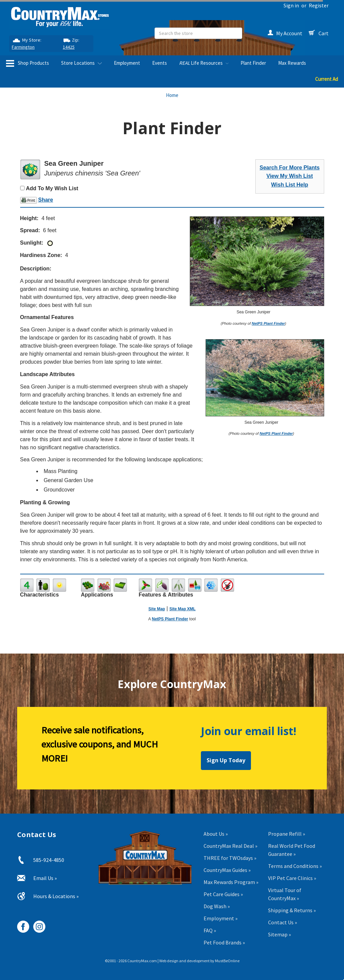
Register (319, 5)
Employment (127, 63)
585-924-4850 (49, 860)
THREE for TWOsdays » (230, 858)
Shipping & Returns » (292, 910)
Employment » (221, 918)
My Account (285, 33)
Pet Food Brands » (224, 942)
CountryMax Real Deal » (230, 846)
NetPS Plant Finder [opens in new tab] (170, 619)
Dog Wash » (217, 906)
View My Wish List (290, 176)
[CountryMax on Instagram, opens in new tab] (37, 924)
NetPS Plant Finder (268, 323)
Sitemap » (279, 934)
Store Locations (81, 63)
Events (160, 63)
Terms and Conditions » (295, 866)
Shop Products (28, 63)
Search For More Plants (290, 168)
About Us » (216, 834)
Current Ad (327, 79)
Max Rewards (292, 63)
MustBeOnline (227, 961)
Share (46, 200)
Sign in (291, 5)
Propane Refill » (287, 834)
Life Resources (204, 63)
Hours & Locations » (56, 896)
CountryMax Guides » (227, 870)
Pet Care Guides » (223, 894)
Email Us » (45, 878)
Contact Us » (283, 922)
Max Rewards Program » (231, 882)
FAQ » (210, 930)
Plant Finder (253, 63)
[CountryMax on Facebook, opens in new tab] (21, 924)
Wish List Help (290, 185)
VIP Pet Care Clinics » (292, 878)
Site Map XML (182, 609)
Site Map (157, 609)
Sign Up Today (226, 760)
